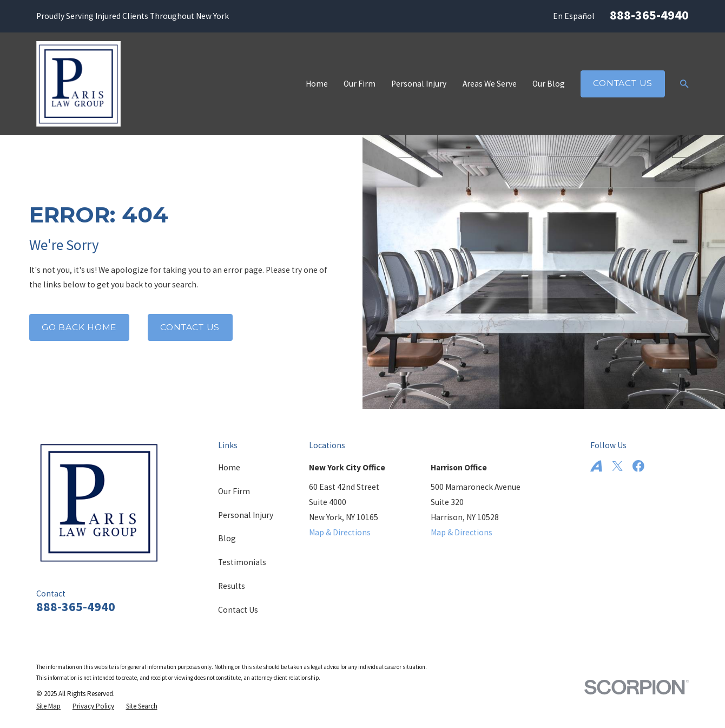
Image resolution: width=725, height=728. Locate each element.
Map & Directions (340, 532)
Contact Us (623, 83)
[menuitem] (48, 706)
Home (229, 467)
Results (232, 586)
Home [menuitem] (317, 84)
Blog (227, 538)
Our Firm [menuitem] (360, 84)
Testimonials (242, 562)
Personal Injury (246, 515)
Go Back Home (79, 327)
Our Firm (234, 491)
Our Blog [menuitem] (549, 84)
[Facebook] (638, 466)
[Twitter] (617, 466)
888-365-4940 (649, 15)
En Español (574, 16)
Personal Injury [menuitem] (419, 84)
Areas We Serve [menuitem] (490, 84)
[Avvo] (596, 466)
